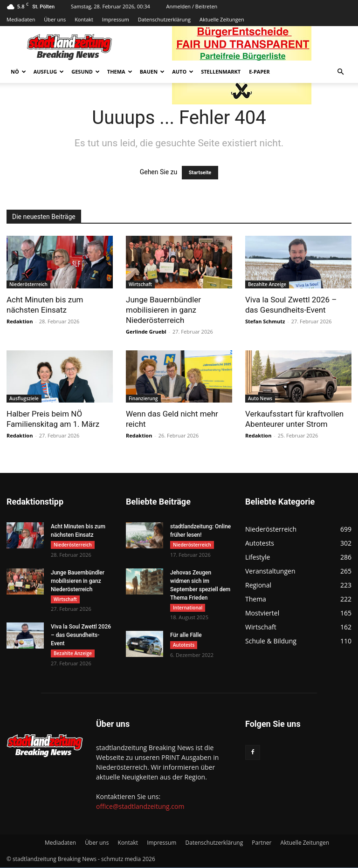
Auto (183, 72)
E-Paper (259, 72)
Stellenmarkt (221, 72)
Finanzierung (143, 398)
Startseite (200, 173)
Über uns (55, 19)
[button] (340, 72)
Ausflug (49, 72)
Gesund (86, 72)
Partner (262, 843)
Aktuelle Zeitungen (222, 19)
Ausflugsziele (24, 398)
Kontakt (84, 19)
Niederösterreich (28, 284)
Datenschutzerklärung (164, 19)
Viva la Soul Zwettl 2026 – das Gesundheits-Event (81, 636)
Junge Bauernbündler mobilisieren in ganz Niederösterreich (163, 310)
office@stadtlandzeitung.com (140, 807)
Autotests (184, 645)
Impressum (116, 19)
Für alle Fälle (186, 636)
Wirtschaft (140, 284)
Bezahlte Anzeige (267, 284)
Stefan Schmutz (265, 321)
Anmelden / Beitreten (192, 6)
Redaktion (20, 321)
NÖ (18, 72)
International (188, 608)
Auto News (260, 398)
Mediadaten (21, 19)
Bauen (152, 72)
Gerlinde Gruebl (146, 331)
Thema (120, 72)
